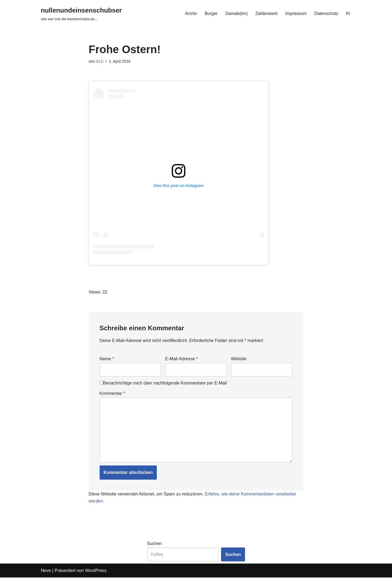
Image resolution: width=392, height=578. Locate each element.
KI (348, 13)
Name (107, 359)
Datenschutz (326, 13)
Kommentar (112, 393)
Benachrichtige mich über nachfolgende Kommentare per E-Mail (163, 383)
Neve (46, 571)
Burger (210, 13)
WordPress (96, 571)
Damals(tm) (236, 13)
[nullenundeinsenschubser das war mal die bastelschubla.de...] (81, 13)
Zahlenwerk (266, 13)
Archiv (190, 13)
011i (100, 61)
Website (239, 359)
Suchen (154, 544)
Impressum (296, 13)
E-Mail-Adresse (182, 359)
